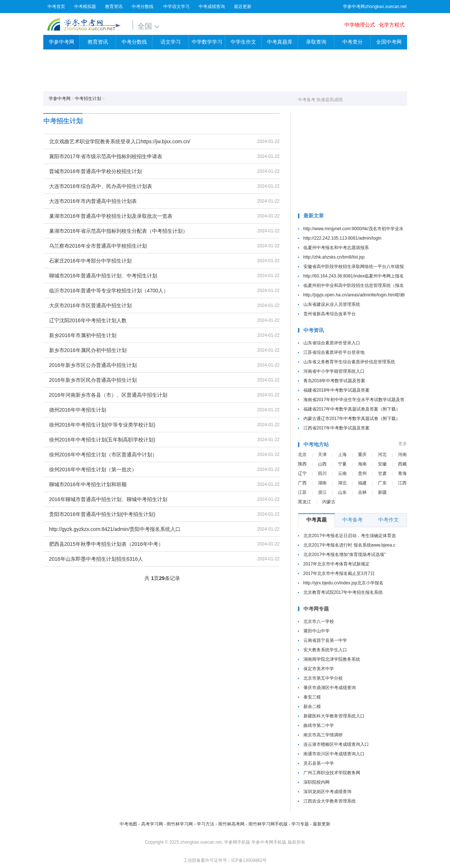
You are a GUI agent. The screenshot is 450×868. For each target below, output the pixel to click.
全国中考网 (389, 42)
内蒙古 (329, 502)
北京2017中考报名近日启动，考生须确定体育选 (350, 536)
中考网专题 (316, 609)
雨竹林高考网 (231, 824)
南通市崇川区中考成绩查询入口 (334, 754)
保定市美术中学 (319, 669)
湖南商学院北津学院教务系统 (332, 659)
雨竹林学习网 (180, 824)
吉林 (362, 492)
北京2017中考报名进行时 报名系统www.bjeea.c (349, 545)
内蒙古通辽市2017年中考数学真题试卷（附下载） (352, 419)
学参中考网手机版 (269, 842)
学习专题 (300, 824)
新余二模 (312, 707)
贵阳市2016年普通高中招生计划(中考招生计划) (102, 514)
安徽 (382, 464)
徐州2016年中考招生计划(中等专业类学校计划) (102, 425)
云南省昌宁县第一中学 (325, 640)
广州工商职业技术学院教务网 (332, 773)
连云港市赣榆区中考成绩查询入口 (336, 744)
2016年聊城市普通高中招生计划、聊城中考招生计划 (108, 499)
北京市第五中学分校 (323, 678)
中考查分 (353, 42)
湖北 (342, 483)
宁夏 (342, 464)
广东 (382, 483)
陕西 (302, 464)
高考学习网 (152, 824)
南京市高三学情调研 (323, 735)
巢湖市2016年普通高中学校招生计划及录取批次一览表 (111, 216)
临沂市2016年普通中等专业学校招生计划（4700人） (109, 291)
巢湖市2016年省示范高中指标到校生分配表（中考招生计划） (118, 231)
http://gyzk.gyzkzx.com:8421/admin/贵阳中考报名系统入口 (115, 529)
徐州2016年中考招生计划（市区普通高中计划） (103, 455)
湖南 (322, 483)
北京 (302, 455)
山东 (342, 492)
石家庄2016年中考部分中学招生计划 (90, 261)
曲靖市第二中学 (319, 725)
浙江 (322, 492)
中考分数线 (143, 7)
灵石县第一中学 (319, 763)
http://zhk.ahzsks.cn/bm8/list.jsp (334, 257)
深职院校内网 (316, 782)
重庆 (362, 455)
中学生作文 (243, 42)
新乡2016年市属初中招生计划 (83, 335)
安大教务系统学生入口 (325, 650)
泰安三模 (312, 697)
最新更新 (322, 824)
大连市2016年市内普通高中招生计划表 (93, 201)
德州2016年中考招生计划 (78, 410)
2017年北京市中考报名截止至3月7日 (339, 573)
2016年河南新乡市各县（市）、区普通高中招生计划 (108, 395)
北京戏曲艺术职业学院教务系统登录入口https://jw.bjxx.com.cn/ (120, 141)
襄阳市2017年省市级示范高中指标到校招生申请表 (106, 156)
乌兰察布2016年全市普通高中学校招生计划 (98, 246)
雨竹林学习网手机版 (268, 824)
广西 (302, 483)
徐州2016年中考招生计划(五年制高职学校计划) (102, 440)
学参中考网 (84, 24)
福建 (362, 483)
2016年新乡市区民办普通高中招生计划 (93, 380)
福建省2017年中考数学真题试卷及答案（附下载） (352, 409)
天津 (322, 455)
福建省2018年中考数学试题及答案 (337, 390)
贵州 (362, 473)
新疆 (382, 492)
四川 (322, 473)
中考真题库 (280, 42)
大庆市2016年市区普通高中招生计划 (90, 305)
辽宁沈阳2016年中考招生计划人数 (88, 320)
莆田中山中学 (316, 631)
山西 (322, 464)
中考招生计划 (88, 99)
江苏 (302, 492)
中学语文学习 (176, 7)
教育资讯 (114, 7)
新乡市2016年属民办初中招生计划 (88, 350)
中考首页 (56, 7)
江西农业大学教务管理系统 (330, 801)
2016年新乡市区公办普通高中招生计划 (93, 365)
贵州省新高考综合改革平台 (330, 314)
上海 (342, 455)
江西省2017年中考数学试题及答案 (337, 428)
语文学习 (171, 42)
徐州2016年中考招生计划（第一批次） (93, 469)
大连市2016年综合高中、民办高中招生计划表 (101, 186)
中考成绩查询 (212, 7)
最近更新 (243, 7)
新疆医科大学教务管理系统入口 (334, 716)
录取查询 (316, 42)
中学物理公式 (360, 25)
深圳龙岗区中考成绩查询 (327, 792)
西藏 (402, 464)
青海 (402, 473)
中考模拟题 (85, 7)
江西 (402, 483)
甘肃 (382, 473)
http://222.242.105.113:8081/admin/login (343, 238)
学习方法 (206, 824)
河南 (402, 455)
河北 (382, 455)
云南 (342, 473)
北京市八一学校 (319, 621)
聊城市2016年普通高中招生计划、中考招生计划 (103, 276)
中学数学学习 (207, 42)
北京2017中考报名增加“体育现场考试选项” (345, 555)
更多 (403, 444)
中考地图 (128, 824)
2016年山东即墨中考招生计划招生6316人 (96, 559)
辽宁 (302, 473)
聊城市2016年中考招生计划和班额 (88, 484)
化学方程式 (392, 25)
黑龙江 (304, 502)
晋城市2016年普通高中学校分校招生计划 (95, 171)
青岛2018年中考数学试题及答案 (334, 381)
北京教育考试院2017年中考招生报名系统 (343, 592)
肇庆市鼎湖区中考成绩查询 (330, 688)
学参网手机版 (237, 842)
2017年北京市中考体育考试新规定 (337, 564)
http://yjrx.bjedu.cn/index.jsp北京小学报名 (343, 583)
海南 (362, 464)
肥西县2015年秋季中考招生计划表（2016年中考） (106, 544)
